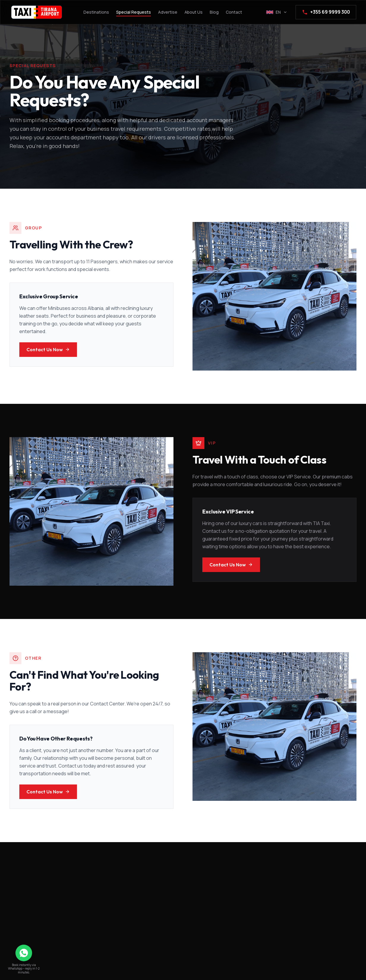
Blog (214, 12)
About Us (194, 12)
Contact (234, 12)
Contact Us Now (48, 349)
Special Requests (134, 12)
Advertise (168, 12)
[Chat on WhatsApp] (24, 953)
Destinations (96, 12)
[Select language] (277, 12)
